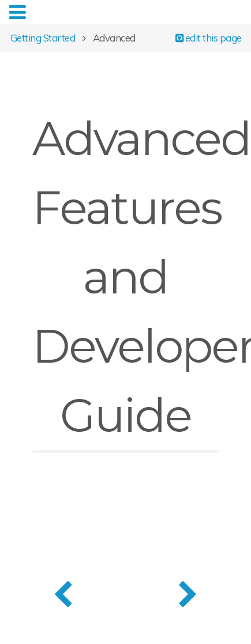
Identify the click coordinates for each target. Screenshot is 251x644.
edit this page (209, 37)
